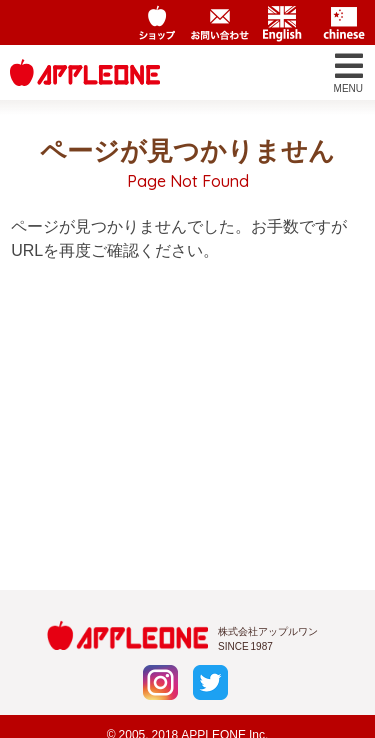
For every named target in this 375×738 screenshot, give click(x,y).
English (282, 23)
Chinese (344, 23)
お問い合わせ (220, 23)
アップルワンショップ (158, 23)
